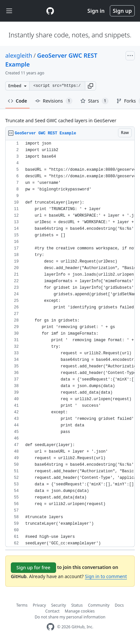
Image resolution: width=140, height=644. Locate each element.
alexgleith (19, 55)
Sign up (122, 11)
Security (59, 605)
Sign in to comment (106, 576)
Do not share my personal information (70, 617)
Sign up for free (33, 567)
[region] (70, 344)
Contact (52, 611)
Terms (22, 605)
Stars (94, 101)
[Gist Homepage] (50, 11)
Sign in (96, 11)
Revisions (54, 101)
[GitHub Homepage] (50, 627)
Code (18, 101)
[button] (90, 86)
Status (77, 605)
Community (99, 605)
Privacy (39, 605)
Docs (119, 605)
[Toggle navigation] (9, 11)
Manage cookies (80, 611)
